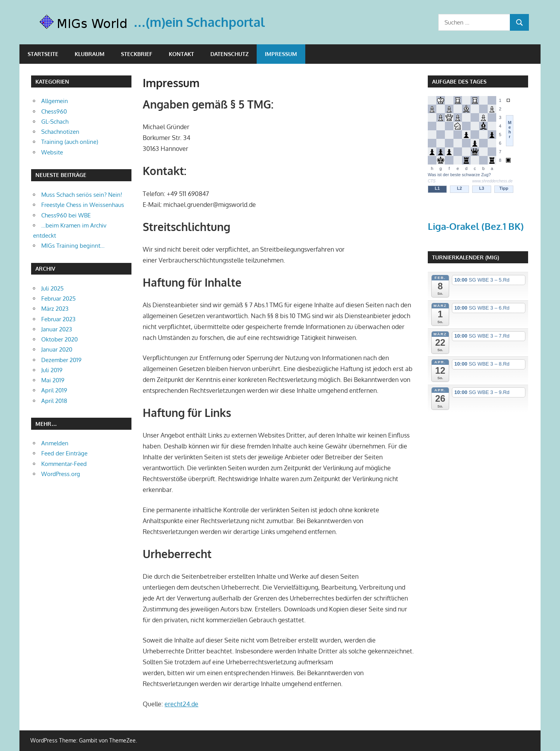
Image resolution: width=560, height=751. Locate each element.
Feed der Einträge (64, 453)
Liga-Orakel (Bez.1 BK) (476, 226)
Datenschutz (229, 54)
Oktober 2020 (59, 339)
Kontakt (181, 54)
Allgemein (55, 101)
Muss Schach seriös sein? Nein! (82, 195)
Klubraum (90, 54)
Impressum (281, 54)
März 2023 (55, 309)
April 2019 (54, 390)
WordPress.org (61, 474)
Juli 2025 (52, 288)
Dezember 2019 (61, 360)
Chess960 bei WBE (66, 215)
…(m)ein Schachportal (199, 22)
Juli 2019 (52, 370)
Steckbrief (137, 54)
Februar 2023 (58, 319)
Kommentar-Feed (64, 464)
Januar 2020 (57, 349)
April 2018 (54, 401)
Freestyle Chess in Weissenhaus (83, 205)
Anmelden (55, 443)
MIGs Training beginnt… (73, 246)
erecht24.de (181, 704)
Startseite (43, 54)
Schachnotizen (60, 132)
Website (52, 152)
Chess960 (54, 111)
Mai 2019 (53, 380)
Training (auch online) (70, 142)
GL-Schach (55, 122)
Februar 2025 (59, 298)
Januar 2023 (57, 329)
